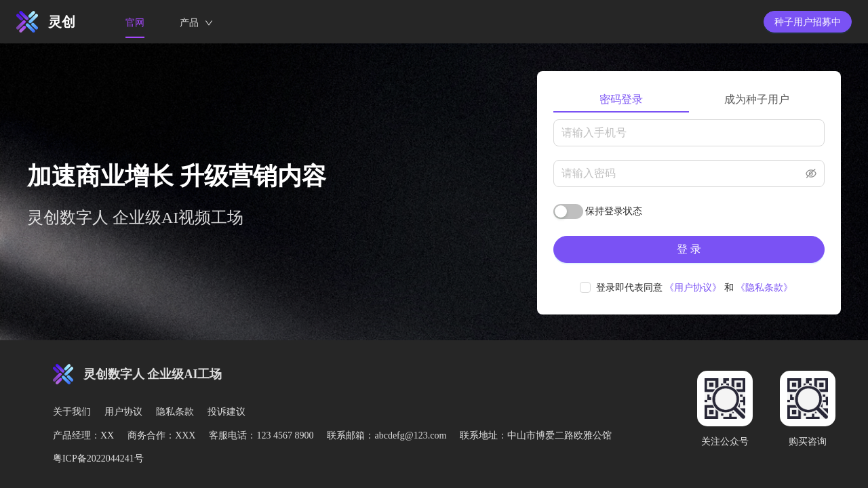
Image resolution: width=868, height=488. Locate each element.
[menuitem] (135, 22)
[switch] (568, 211)
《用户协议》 (693, 287)
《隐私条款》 (764, 287)
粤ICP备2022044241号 (98, 459)
